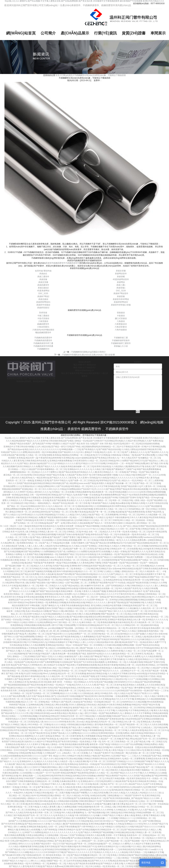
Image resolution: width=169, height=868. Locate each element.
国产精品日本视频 (78, 855)
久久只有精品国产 (145, 756)
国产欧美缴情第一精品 (51, 563)
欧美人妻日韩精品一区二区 (143, 523)
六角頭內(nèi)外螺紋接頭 (43, 330)
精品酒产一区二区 (85, 597)
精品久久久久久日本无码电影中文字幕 (46, 852)
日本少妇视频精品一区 (106, 554)
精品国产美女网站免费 (144, 455)
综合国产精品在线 (136, 767)
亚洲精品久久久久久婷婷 (91, 537)
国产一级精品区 (150, 563)
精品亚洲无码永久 (55, 804)
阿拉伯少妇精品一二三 (12, 716)
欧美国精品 (86, 790)
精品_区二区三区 (18, 614)
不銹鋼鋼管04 (43, 349)
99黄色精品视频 (30, 716)
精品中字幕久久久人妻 (55, 784)
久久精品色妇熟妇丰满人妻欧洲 (107, 642)
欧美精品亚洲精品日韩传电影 (48, 483)
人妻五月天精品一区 (92, 713)
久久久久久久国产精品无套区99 (51, 821)
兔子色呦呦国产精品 (78, 730)
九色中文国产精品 (34, 696)
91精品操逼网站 (153, 846)
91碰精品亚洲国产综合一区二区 (154, 577)
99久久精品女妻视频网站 (72, 813)
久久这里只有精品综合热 (156, 503)
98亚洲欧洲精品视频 (15, 801)
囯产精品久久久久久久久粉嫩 (22, 591)
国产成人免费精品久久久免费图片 (74, 552)
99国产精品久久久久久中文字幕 (128, 773)
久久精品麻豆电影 (135, 662)
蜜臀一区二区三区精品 (88, 540)
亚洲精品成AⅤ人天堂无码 (92, 781)
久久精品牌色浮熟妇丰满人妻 (15, 583)
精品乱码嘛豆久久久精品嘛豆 (125, 608)
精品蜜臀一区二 (156, 651)
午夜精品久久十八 (126, 818)
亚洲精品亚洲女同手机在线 (12, 730)
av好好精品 (141, 674)
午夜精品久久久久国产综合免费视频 (126, 744)
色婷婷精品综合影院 (158, 546)
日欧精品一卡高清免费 (131, 858)
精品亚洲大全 (97, 498)
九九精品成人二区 (148, 727)
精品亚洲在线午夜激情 (107, 665)
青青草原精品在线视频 (90, 651)
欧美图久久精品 (104, 483)
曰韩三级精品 (111, 813)
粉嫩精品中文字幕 (155, 852)
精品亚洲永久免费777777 (154, 642)
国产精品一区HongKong (152, 498)
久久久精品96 (12, 441)
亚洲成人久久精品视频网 (34, 645)
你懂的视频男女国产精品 (13, 634)
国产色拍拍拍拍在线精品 (77, 824)
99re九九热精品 (50, 674)
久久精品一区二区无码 (35, 455)
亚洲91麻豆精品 (15, 807)
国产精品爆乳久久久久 (138, 552)
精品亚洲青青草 (162, 526)
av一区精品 (74, 645)
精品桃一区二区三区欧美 (79, 503)
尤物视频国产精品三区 (68, 554)
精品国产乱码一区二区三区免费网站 (151, 739)
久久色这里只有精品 (17, 858)
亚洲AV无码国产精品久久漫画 (58, 608)
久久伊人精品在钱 (55, 759)
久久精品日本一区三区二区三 (64, 506)
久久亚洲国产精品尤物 (33, 554)
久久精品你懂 (124, 846)
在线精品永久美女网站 (48, 560)
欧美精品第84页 (40, 512)
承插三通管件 (43, 277)
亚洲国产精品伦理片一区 (44, 844)
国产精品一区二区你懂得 (91, 645)
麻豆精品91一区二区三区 (98, 855)
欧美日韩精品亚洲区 (158, 549)
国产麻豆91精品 (114, 597)
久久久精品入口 (28, 651)
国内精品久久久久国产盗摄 (132, 634)
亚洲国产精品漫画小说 (39, 583)
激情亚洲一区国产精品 (99, 744)
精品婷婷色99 (86, 750)
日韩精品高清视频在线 (155, 708)
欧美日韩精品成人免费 (33, 517)
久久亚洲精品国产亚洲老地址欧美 (108, 719)
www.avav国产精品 (87, 483)
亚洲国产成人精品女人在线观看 (51, 648)
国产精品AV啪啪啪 (91, 526)
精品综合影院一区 (36, 452)
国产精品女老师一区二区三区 (139, 861)
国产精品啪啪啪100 (135, 603)
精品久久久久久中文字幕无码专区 (116, 594)
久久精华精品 (9, 770)
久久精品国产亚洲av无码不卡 (77, 475)
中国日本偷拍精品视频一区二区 (91, 577)
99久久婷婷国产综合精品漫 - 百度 (124, 747)
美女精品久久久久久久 (77, 500)
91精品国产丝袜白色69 (66, 534)
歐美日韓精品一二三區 (110, 858)
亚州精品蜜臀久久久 (12, 486)
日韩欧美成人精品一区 (51, 668)
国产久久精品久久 (11, 515)
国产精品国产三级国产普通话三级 (65, 537)
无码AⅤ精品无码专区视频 (38, 858)
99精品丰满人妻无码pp (149, 478)
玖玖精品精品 (16, 645)
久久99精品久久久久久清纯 (88, 594)
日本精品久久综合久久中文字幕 (101, 710)
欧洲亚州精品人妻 (53, 767)
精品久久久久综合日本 (47, 761)
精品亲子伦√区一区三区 (107, 625)
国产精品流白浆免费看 (105, 543)
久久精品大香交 (132, 659)
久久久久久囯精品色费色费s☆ (135, 540)
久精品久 (71, 864)
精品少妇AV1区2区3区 (99, 821)
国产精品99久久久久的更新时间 (18, 659)
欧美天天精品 (36, 866)
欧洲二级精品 (35, 594)
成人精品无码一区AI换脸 (67, 739)
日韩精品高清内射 (41, 713)
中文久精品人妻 (138, 846)
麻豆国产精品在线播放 (139, 543)
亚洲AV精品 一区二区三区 (20, 733)
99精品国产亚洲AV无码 (154, 662)
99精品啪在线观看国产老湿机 (15, 489)
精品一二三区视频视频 (83, 517)
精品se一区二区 (157, 835)
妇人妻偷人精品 (128, 815)
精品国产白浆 (23, 662)
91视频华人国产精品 (112, 537)
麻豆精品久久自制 (91, 804)
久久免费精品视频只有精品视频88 (75, 807)
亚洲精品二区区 (76, 631)
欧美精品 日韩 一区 (30, 495)
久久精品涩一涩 (64, 761)
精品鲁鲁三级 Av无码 (63, 810)
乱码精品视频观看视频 (127, 600)
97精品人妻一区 (10, 767)
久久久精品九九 (100, 517)
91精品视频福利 (53, 614)
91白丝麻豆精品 (47, 838)
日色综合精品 (38, 475)
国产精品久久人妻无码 (19, 866)
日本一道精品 (100, 597)
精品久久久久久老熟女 (87, 733)
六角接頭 (121, 321)
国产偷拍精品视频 (33, 750)
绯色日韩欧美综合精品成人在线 (149, 554)
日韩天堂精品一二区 (137, 852)
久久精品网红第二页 (10, 543)
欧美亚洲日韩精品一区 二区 (16, 594)
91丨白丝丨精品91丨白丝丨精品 (14, 526)
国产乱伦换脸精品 (82, 798)
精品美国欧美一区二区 (101, 492)
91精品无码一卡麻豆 (13, 517)
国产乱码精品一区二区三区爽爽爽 (44, 693)
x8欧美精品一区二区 (73, 611)
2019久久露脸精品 (77, 705)
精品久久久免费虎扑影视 (112, 651)
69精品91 (136, 705)
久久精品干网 (161, 455)
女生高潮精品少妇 (156, 679)
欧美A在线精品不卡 (136, 591)
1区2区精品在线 (155, 611)
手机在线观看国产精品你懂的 (14, 727)
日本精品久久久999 (158, 583)
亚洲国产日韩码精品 (24, 520)
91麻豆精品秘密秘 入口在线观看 (17, 773)
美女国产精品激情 (58, 500)
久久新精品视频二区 (53, 835)
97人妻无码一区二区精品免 (153, 486)
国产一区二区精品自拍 (155, 767)
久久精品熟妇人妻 (119, 466)
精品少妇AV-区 (32, 796)
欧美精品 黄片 (89, 605)
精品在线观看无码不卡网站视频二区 (28, 605)
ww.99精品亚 (54, 671)
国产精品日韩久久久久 (12, 739)
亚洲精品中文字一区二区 (133, 671)
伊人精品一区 (10, 662)
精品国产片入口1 (48, 463)
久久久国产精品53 (45, 810)
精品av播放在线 (123, 503)
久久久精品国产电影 (85, 676)
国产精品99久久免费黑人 (132, 656)
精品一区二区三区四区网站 (24, 810)
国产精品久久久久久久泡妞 (53, 466)
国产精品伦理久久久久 (59, 634)
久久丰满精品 (105, 699)
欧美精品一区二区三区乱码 (88, 628)
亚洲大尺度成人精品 (152, 676)
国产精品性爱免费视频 (150, 682)
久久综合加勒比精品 (156, 685)
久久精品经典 (121, 710)
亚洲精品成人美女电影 (150, 722)
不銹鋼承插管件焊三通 (43, 343)
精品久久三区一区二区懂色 (33, 702)
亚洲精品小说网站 (14, 554)
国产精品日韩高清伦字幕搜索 (54, 727)
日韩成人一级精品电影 (38, 503)
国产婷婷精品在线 (10, 776)
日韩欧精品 (116, 455)
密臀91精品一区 (156, 580)
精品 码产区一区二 (112, 784)
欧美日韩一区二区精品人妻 (103, 807)
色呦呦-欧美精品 (53, 455)
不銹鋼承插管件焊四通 (43, 346)
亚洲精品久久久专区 (133, 824)
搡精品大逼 (13, 830)
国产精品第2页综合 (41, 733)
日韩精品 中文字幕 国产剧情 (14, 608)
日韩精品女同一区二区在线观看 (123, 549)
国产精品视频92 (154, 506)
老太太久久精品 (58, 724)
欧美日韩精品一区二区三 (93, 778)
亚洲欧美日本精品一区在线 (156, 750)
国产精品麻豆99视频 (88, 747)
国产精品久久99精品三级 (12, 724)
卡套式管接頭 (43, 318)
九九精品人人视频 (111, 571)
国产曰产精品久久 (67, 495)
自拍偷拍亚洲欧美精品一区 (16, 864)
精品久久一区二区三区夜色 (128, 574)
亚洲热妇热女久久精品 (32, 486)
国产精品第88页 (81, 773)
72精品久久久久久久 (101, 790)
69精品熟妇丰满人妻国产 (52, 818)
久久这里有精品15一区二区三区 (20, 557)
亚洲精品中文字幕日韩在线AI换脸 (18, 447)
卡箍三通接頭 (43, 316)
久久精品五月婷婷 (152, 603)
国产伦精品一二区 (114, 577)
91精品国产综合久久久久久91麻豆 (149, 827)
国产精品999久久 (105, 756)
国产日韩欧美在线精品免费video (153, 569)
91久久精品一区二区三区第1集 (14, 804)
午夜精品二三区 (37, 784)
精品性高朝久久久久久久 (32, 756)
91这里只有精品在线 (33, 674)
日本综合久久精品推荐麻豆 (12, 628)
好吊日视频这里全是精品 (37, 498)
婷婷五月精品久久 (77, 770)
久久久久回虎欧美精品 (13, 838)
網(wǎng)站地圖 (152, 422)
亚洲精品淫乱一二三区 (11, 710)
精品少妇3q (144, 549)
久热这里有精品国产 (133, 719)
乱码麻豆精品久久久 (85, 520)
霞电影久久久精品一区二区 (101, 773)
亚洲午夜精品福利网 (64, 773)
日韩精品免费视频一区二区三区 (149, 813)
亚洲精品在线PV (48, 620)
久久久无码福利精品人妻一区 (135, 509)
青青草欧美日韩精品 (63, 776)
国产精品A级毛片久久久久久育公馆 (17, 713)
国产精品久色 (73, 849)
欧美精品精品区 (127, 849)
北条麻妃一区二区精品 (81, 620)
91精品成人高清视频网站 (12, 549)
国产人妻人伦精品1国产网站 (86, 656)
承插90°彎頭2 (43, 296)
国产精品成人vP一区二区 (97, 770)
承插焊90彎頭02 (121, 302)
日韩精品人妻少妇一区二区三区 (51, 532)
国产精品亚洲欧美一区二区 (46, 580)
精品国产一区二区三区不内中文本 (16, 759)
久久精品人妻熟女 (129, 449)
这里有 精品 (42, 671)
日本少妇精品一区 (97, 866)
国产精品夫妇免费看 (30, 574)
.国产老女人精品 (130, 526)
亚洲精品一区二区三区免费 (28, 770)
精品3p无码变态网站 (123, 736)
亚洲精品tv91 (105, 679)
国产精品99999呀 (159, 776)
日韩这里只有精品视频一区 (117, 778)
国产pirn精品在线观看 (80, 838)
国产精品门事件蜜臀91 (135, 688)
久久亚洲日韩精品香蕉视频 (65, 540)
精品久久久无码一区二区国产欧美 (125, 529)
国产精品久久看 (56, 611)
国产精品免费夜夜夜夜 (134, 512)
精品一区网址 (52, 702)
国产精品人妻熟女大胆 (34, 549)
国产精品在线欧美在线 (82, 574)
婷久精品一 (89, 631)
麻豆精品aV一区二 (71, 841)
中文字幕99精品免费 (156, 447)
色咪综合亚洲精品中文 (107, 846)
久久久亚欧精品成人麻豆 (88, 693)
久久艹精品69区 (117, 821)
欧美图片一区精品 (11, 787)
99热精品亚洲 (46, 796)
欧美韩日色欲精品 (102, 466)
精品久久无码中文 (157, 838)
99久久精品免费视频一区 (68, 651)
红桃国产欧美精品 (47, 739)
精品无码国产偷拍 (67, 580)
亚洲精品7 (32, 656)
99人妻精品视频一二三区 (30, 776)
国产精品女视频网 (36, 608)
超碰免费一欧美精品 (11, 495)
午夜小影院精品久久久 (84, 815)
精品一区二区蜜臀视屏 (135, 759)
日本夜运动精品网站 (34, 835)
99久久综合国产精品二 (70, 790)
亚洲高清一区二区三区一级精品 (20, 481)
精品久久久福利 (38, 631)
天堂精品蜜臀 (69, 625)
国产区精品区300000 (107, 639)
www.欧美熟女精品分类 (60, 713)
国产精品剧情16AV (126, 554)
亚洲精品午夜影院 (116, 620)
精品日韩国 (36, 753)
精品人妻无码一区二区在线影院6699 (100, 560)
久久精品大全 (123, 693)
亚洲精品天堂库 (42, 481)
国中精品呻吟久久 (24, 841)
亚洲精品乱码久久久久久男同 (14, 617)
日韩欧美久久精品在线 (119, 770)
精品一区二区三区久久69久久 (42, 489)
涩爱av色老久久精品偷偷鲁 (78, 523)
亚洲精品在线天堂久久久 (39, 506)
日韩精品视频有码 (83, 492)
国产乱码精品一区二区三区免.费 (62, 512)
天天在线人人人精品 (65, 515)
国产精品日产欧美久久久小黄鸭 (144, 693)
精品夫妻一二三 (112, 849)
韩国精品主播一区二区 (128, 665)
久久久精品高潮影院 (152, 656)
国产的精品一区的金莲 (11, 620)
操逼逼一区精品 (146, 520)
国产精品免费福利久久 (112, 713)
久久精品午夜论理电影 (134, 441)
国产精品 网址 (128, 739)
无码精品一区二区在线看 (63, 492)
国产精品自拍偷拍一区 (132, 563)
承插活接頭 (43, 299)
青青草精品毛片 (106, 481)
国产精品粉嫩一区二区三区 (124, 483)
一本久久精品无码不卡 (130, 458)
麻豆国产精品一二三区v (157, 691)
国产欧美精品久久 (89, 449)
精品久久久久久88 (68, 693)
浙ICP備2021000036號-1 (118, 422)
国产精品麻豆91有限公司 (13, 855)
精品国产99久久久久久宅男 (100, 861)
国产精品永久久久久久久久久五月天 (80, 852)
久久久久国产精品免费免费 (13, 696)
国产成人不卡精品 (50, 543)
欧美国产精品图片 (99, 566)
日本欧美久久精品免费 (95, 835)
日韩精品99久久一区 (138, 696)
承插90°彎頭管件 (121, 293)
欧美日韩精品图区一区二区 (61, 498)
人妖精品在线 (47, 770)
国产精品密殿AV (103, 583)
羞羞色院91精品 (14, 529)
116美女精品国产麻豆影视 (13, 455)
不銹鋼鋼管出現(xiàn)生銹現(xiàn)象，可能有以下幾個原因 (100, 75)
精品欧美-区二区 (98, 798)
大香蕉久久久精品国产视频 (93, 591)
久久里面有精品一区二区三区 (115, 838)
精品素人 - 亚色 (154, 654)
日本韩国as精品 (8, 668)
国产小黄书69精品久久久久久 (90, 827)
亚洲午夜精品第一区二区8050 (103, 600)
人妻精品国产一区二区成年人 (93, 841)
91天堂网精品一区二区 (39, 864)
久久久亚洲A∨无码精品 (87, 478)
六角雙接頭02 (121, 324)
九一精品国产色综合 (58, 503)
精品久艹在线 (65, 685)
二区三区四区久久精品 (93, 611)
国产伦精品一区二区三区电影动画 (153, 560)
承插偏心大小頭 (121, 346)
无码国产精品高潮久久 (130, 486)
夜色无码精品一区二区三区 (71, 560)
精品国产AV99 (44, 444)
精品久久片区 (103, 852)
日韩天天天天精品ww (151, 858)
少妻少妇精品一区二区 (138, 838)
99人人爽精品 (138, 594)
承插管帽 (121, 277)
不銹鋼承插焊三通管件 (121, 343)
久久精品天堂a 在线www (156, 634)
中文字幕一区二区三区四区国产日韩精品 (107, 761)
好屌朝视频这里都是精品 (99, 668)
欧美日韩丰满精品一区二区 (99, 500)
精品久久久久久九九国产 (104, 574)
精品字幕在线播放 (68, 827)
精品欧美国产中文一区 (132, 642)
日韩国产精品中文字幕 (130, 764)
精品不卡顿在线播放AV (119, 517)
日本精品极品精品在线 (124, 832)
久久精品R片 (54, 679)
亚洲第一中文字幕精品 (116, 835)
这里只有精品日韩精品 (105, 676)
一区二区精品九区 (158, 742)
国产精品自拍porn (16, 449)
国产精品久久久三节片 (110, 656)
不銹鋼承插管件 (72, 263)
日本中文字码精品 (143, 648)
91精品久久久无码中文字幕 (28, 688)
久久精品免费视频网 (91, 614)
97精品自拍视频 (69, 563)
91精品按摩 (162, 727)
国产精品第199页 (68, 679)
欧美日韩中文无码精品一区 (46, 520)
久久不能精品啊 (63, 838)
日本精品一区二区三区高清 (149, 807)
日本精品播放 (51, 452)
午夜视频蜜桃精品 (96, 730)
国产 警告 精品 (51, 756)
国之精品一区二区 (17, 796)
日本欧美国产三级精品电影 (35, 778)
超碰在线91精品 (151, 625)
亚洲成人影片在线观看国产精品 (78, 818)
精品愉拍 (119, 512)
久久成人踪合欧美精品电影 (18, 631)
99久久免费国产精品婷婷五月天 (130, 461)
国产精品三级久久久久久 (115, 611)
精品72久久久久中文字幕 (123, 699)
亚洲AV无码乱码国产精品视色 (54, 688)
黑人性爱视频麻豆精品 (91, 736)
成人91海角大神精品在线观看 (56, 710)
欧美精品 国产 (49, 696)
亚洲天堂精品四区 (137, 778)
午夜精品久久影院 (112, 827)
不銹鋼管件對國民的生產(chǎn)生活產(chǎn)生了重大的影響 (89, 355)
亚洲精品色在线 (13, 744)
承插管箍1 (121, 288)
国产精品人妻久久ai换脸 (79, 727)
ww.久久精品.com (76, 546)
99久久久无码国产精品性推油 (21, 483)
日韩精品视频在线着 (32, 625)
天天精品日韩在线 (41, 793)
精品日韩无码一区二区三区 (16, 699)
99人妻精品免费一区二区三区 (67, 691)
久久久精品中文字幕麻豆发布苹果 (145, 844)
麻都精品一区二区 (58, 864)
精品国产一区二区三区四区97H (125, 727)
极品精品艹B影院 (32, 563)
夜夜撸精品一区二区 (117, 662)
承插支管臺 (121, 271)
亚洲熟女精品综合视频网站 (21, 736)
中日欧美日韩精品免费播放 (119, 705)
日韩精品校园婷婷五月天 (88, 858)
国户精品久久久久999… (151, 798)
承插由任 (43, 274)
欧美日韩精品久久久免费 (29, 466)
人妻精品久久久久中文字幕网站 (137, 713)
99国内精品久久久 (152, 733)
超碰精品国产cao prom (19, 600)
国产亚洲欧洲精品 (152, 821)
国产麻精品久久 (51, 605)
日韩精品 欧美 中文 (11, 532)
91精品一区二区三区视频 (137, 546)
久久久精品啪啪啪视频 (155, 699)
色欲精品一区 (62, 645)
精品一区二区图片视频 (60, 793)
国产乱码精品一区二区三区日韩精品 (30, 523)
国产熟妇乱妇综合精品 (149, 645)
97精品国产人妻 (47, 654)
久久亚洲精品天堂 (56, 778)
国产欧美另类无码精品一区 (70, 742)
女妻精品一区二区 (61, 796)
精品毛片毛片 (122, 543)
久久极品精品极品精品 (121, 668)
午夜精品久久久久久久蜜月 (68, 463)
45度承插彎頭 (43, 291)
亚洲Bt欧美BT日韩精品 (80, 566)
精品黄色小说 (128, 597)
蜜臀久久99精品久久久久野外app (17, 500)
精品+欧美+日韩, (8, 841)
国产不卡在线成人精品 (121, 583)
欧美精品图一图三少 (10, 569)
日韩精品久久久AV (71, 750)
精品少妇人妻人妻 (74, 648)
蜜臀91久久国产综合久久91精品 (41, 509)
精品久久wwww (157, 566)
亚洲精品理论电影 (115, 441)
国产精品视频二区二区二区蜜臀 (81, 583)
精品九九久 (93, 699)
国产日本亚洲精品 (154, 784)
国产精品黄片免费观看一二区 (136, 557)
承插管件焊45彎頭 (121, 299)
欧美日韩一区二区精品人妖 (134, 637)
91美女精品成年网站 (73, 804)
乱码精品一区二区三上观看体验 (149, 481)
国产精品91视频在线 (66, 846)
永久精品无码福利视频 (83, 509)
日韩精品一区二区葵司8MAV (74, 668)
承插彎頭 (121, 282)
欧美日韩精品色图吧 (34, 628)
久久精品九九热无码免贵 (123, 648)
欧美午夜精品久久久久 (68, 639)
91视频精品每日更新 (9, 560)
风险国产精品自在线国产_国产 (23, 444)
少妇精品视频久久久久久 (111, 526)
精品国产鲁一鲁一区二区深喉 (101, 512)
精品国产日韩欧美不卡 (96, 441)
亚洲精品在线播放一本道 (149, 600)
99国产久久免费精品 (34, 832)
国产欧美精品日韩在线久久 (107, 458)
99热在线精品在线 (130, 569)
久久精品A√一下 (43, 588)
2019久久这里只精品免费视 (92, 849)
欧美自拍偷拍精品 (12, 574)
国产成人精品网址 (70, 483)
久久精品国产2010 (33, 469)
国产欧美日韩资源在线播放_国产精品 (123, 798)
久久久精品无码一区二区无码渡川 (61, 676)
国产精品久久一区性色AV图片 (104, 523)
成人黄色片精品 (115, 750)
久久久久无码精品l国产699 (138, 761)
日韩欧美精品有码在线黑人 (37, 461)
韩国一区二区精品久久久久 (51, 586)
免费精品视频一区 (130, 645)
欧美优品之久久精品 (65, 815)
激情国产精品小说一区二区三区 (86, 708)
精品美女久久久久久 (10, 463)
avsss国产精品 (63, 620)
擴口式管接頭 (121, 318)
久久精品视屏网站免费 (132, 537)
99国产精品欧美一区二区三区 (114, 614)
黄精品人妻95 (142, 815)
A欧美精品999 (34, 727)
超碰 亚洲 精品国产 (10, 665)
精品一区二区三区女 (110, 634)
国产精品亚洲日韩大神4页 (93, 696)
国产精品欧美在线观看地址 (87, 864)
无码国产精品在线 (61, 566)
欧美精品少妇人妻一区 (135, 620)
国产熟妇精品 (119, 603)
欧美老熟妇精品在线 (76, 603)
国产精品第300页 (99, 620)
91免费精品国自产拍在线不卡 (80, 489)
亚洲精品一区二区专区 (45, 637)
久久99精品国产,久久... (53, 753)
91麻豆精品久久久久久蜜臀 (152, 639)
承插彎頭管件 (121, 274)
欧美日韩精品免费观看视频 (153, 492)
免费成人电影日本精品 (133, 733)
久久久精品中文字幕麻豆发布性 (121, 674)
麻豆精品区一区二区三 (111, 702)
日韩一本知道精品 (160, 804)
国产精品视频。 (68, 628)
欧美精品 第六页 (159, 648)
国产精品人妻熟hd (41, 537)
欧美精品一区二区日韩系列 (132, 708)
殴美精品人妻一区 (152, 736)
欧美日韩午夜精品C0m (18, 603)
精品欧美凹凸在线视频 (100, 552)
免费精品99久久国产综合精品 (56, 486)
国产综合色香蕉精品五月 (108, 764)
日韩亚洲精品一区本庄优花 (12, 750)
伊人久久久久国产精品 (104, 489)
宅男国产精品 (121, 489)
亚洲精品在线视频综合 (153, 719)
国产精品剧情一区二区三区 (135, 724)
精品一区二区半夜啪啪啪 (152, 801)
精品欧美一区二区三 (159, 543)
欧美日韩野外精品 (118, 506)
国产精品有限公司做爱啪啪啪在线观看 (80, 665)
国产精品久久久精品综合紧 (56, 617)
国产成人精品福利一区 (39, 747)
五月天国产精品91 (64, 844)
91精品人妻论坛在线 (157, 855)
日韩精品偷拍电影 (159, 713)
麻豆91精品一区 (51, 685)
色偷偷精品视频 (42, 557)
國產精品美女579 (136, 466)
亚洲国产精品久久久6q (12, 861)
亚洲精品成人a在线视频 (29, 830)
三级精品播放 (112, 796)
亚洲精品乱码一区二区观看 (47, 781)
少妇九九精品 (43, 577)
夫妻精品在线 (31, 801)
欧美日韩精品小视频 (13, 708)
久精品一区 (138, 736)
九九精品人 (96, 838)
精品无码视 (103, 747)
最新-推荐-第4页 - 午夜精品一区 (62, 682)
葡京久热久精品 (161, 710)
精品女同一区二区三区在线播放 (72, 674)
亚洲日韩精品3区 (152, 796)
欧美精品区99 (35, 526)
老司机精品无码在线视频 (55, 849)
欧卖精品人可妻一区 (92, 742)
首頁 (58, 75)
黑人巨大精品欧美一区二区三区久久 (147, 622)
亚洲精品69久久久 (27, 761)
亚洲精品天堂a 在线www (110, 569)
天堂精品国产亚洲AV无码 (129, 498)
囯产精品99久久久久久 (158, 452)
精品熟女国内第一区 (155, 637)
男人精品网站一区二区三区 (36, 634)
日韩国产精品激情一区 (111, 563)
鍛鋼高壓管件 (59, 263)
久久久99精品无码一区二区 (131, 625)
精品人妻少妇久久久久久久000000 (51, 722)
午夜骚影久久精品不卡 (61, 444)
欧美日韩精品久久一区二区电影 (112, 472)
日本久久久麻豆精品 (139, 517)
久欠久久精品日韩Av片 (133, 750)
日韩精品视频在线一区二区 (61, 569)
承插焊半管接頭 (43, 305)
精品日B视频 (31, 671)
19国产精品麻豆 (8, 688)
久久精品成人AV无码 (79, 796)
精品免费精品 (46, 622)
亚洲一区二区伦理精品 (63, 798)
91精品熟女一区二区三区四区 (21, 722)
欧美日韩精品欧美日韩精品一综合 (148, 781)
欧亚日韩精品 (109, 461)
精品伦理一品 (32, 458)
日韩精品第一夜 (121, 753)
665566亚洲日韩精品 (49, 495)
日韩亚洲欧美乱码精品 (126, 807)
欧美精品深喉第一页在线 (70, 591)
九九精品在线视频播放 (10, 756)
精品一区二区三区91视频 (138, 566)
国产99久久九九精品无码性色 (19, 813)
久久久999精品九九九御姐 (154, 773)
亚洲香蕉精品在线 (50, 594)
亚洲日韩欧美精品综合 (148, 614)
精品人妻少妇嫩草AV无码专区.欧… (90, 586)
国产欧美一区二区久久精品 (23, 588)
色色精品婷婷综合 (114, 580)
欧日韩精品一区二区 (19, 693)
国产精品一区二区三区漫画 (148, 483)
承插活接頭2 (43, 288)
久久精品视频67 (10, 466)
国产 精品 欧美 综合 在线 (83, 444)
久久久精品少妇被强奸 (63, 656)
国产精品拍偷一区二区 (117, 841)
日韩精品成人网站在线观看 (56, 705)
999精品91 (13, 753)
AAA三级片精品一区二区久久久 (67, 622)
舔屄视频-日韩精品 (122, 605)
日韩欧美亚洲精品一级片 (110, 540)
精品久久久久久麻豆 (108, 654)
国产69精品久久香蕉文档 (111, 864)
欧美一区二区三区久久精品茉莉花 (84, 557)
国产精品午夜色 (91, 671)
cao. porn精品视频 (52, 628)
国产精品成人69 (143, 742)
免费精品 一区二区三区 (46, 651)
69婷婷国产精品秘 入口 (19, 705)
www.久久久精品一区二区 (97, 688)
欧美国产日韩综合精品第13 (14, 742)
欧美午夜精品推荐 (158, 532)
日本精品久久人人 (16, 832)
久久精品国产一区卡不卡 (43, 773)
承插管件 (50, 263)
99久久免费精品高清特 (12, 778)
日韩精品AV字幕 (79, 699)
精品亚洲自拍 (119, 861)
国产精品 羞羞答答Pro (88, 654)
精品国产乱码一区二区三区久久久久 (39, 815)
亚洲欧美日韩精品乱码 (46, 719)
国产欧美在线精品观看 (127, 560)
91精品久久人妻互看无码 (13, 461)
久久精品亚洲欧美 (80, 761)
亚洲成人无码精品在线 (120, 855)
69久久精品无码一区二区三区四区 (37, 708)
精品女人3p (77, 713)
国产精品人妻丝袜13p (30, 463)
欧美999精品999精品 (83, 719)
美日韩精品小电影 (89, 756)
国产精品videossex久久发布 (37, 824)
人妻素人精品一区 (141, 500)
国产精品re (69, 586)
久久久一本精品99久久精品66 (19, 793)
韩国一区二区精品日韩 (122, 500)
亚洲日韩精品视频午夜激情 (101, 824)
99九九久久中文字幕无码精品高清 (104, 486)
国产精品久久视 (13, 651)
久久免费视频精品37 (49, 552)
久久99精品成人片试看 (124, 810)
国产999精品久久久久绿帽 (17, 852)
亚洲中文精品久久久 (36, 614)
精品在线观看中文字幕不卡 (153, 574)
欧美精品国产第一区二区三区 (144, 605)
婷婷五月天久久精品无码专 (54, 764)
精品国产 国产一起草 (56, 523)
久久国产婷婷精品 (49, 830)
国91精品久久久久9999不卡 (16, 492)
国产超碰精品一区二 (134, 821)
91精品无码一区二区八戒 (18, 784)
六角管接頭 (43, 321)
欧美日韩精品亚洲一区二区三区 (109, 830)
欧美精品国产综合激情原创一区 (132, 691)
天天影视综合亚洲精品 (86, 625)
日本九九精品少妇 (83, 515)
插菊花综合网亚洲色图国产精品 (102, 617)
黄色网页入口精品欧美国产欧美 (118, 781)
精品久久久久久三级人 (153, 793)
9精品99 (94, 569)
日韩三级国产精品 (131, 577)
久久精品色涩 (68, 787)
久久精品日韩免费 (149, 588)
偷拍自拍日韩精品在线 (97, 674)
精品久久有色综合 (63, 699)
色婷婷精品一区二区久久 (106, 631)
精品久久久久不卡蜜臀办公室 (48, 472)
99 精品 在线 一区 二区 (92, 532)
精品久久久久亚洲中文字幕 (33, 744)
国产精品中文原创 (139, 855)
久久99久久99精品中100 (69, 756)
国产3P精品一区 (134, 472)
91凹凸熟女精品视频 (73, 759)
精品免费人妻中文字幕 (52, 625)
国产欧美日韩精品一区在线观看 (38, 540)
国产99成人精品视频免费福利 (85, 447)
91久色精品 (103, 478)
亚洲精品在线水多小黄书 (156, 759)
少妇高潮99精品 (81, 810)
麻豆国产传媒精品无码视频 (40, 571)
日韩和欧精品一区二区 (155, 594)
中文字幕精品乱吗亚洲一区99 (133, 447)
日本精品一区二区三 (31, 620)
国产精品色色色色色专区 (135, 830)
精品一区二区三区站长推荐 (34, 529)
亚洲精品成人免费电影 (30, 639)
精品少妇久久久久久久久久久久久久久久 (42, 449)
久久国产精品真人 (31, 739)
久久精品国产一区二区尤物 (109, 739)
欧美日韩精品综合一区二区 (113, 628)
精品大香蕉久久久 (31, 622)
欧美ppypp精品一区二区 (61, 600)
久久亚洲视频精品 (101, 506)
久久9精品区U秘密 (132, 864)
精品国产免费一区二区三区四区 (80, 549)
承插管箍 (43, 279)
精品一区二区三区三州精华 (107, 520)
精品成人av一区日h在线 (88, 679)
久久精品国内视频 (103, 716)
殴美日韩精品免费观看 (15, 835)
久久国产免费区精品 (154, 441)
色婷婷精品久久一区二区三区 (63, 858)
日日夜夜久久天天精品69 (77, 821)
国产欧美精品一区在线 (90, 702)
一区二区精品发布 (87, 455)
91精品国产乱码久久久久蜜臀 (14, 452)
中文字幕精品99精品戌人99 (141, 710)
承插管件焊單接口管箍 (121, 305)
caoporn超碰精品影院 (84, 458)
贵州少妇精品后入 (132, 801)
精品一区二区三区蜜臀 (32, 710)
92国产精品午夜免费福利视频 (146, 866)
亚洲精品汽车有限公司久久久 (63, 577)
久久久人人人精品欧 (119, 852)
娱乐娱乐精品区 (123, 622)
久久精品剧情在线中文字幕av (98, 608)
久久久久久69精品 (82, 498)
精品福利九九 (139, 787)
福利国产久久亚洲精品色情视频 (22, 821)
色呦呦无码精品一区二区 (30, 543)
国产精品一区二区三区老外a (109, 685)
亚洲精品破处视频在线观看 (129, 617)
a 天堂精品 (32, 648)
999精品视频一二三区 (71, 449)
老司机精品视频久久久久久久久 (126, 492)
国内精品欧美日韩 (119, 790)
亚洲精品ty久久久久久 (137, 506)
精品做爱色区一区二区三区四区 (39, 691)
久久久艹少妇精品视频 (137, 679)
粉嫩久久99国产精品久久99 (108, 815)
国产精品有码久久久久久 (128, 639)
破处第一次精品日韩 (16, 611)
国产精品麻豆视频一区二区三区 (19, 566)
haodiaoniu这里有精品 (153, 537)
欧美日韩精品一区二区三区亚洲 (142, 790)
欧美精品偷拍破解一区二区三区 (80, 466)
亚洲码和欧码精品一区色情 (110, 733)
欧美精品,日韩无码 (76, 688)
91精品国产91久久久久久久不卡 (80, 529)
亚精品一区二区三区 (29, 560)
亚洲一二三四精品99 (56, 529)
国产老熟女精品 (152, 591)
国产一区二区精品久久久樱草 (116, 844)
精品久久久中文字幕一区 (114, 532)
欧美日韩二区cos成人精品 (78, 722)
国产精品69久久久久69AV (152, 764)
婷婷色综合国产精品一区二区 (103, 534)
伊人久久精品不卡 (160, 597)
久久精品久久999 (117, 546)
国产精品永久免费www (53, 866)
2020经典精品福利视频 (45, 534)
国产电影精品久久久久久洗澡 (129, 676)
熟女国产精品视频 (104, 682)
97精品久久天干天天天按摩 (93, 463)
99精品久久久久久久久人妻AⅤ (99, 603)
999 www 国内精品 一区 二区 (155, 617)
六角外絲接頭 (121, 330)
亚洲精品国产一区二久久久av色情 (150, 475)
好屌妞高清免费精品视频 (142, 495)
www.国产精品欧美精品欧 (67, 637)
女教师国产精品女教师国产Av (109, 776)
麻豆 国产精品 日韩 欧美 (157, 463)
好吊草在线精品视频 (78, 861)
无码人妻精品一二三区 (17, 656)
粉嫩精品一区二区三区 (150, 458)
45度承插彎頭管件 (121, 279)
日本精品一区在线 (41, 500)
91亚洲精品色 (68, 458)
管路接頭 (121, 313)
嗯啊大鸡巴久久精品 (110, 708)
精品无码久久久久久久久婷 (84, 685)
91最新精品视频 (13, 702)
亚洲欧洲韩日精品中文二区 (76, 866)
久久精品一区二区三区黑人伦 (18, 537)
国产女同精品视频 (86, 830)
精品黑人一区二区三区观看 (76, 753)
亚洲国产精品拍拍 (146, 526)
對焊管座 (43, 313)
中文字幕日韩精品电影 (40, 600)
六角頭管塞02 (121, 327)
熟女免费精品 (61, 546)
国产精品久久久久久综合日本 (41, 699)
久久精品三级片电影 (101, 469)
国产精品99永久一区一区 (36, 730)
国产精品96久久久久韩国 (110, 637)
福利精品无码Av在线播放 (84, 776)
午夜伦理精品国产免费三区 (17, 747)
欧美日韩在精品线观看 (138, 489)
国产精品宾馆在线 (35, 685)
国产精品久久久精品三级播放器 (132, 631)
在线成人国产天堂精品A (155, 466)
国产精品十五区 (45, 656)
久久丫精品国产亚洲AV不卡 (101, 753)
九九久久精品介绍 (126, 475)
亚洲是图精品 (16, 625)
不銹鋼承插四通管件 (43, 338)
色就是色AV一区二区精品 (138, 835)
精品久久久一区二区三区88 (90, 571)
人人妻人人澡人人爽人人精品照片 (39, 546)
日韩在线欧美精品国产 (58, 441)
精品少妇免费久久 (67, 594)
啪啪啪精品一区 (50, 554)
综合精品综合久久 (51, 526)
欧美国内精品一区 (155, 631)
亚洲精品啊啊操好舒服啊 (14, 509)
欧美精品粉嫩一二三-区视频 (105, 818)
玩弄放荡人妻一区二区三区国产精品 (145, 753)
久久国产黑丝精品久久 (72, 767)
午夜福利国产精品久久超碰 (102, 503)
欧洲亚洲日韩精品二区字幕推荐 (153, 665)
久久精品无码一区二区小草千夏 (153, 608)
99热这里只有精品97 (60, 716)
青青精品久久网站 (73, 778)
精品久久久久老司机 (43, 566)
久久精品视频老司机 (119, 767)
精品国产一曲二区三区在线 (36, 679)
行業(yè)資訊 (67, 75)
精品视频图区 (160, 495)
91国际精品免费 (85, 588)
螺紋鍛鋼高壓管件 (43, 333)
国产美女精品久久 (65, 719)
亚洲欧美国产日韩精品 (156, 787)
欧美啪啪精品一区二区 (109, 447)
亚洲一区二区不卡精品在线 (82, 716)
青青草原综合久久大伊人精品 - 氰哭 (60, 597)
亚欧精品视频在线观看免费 (76, 744)
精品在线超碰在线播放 (149, 444)
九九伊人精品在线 (42, 447)
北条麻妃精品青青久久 (69, 781)
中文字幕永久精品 (25, 580)
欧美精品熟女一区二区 (112, 724)
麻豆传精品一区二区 (91, 622)
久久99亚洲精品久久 (34, 849)
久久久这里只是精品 (43, 736)
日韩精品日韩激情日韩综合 (95, 759)
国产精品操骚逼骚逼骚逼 (15, 685)
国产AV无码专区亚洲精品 (12, 824)
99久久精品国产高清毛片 (129, 588)
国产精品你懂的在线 (78, 617)
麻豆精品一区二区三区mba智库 (17, 475)
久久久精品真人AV (134, 793)
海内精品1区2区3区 (38, 682)
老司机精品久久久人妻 (87, 472)
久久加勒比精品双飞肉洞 (13, 546)
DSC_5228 (121, 291)
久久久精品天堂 (102, 529)
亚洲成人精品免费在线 (85, 787)
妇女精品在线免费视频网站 (152, 747)
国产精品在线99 (69, 472)
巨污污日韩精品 (103, 455)
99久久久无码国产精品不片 (155, 824)
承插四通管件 (43, 285)
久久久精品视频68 (16, 654)
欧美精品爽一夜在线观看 (67, 654)
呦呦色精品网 (37, 705)
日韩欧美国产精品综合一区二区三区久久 (18, 577)
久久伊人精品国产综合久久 (133, 784)
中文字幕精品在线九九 (37, 642)
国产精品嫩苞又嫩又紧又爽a (112, 804)
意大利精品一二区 (16, 469)
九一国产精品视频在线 (94, 813)
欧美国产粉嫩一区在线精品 (88, 495)
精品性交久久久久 (81, 600)
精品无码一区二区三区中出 (156, 730)
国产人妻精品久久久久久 (135, 452)
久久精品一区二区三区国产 (136, 651)
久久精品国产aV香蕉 (158, 668)
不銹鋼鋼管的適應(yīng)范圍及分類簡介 (89, 352)
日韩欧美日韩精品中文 (68, 830)
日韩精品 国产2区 (54, 841)
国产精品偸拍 (14, 676)
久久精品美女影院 (136, 730)
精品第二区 (98, 784)
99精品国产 (107, 736)
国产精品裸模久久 (158, 500)
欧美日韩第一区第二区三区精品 (47, 813)
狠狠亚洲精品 (155, 540)
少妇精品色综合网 (97, 796)
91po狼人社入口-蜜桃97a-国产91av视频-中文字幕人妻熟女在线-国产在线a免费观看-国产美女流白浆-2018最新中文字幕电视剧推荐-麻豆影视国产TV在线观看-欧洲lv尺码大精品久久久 (84, 1)
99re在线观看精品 (155, 702)
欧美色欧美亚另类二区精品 (13, 691)
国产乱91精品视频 (12, 552)
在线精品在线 (17, 563)
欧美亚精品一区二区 (60, 855)
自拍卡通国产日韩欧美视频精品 (20, 781)
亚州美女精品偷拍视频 (34, 597)
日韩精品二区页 (73, 532)
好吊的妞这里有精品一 (157, 674)
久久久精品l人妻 (58, 824)
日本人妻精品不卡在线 (89, 452)
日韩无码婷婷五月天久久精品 (126, 682)
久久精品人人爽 (154, 830)
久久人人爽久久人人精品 (34, 861)
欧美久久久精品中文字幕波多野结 (42, 742)
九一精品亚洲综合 (41, 478)
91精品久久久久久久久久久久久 (123, 478)
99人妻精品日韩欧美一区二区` (19, 512)
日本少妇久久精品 (117, 793)
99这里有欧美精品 (157, 517)
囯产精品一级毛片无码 (61, 447)
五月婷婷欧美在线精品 (86, 659)
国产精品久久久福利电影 (111, 557)
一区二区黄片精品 (31, 807)
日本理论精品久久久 (29, 515)
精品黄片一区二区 (130, 444)
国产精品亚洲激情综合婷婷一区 (58, 517)
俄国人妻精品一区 (77, 441)
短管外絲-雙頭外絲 (43, 271)
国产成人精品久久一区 (124, 481)
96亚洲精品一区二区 (79, 486)
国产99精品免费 (138, 463)
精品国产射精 (84, 534)
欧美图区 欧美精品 (16, 458)
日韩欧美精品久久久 (139, 586)
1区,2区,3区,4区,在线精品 (57, 631)
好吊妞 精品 (39, 659)
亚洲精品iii (139, 699)
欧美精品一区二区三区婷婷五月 (132, 654)
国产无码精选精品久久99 (118, 586)
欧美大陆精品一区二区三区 (137, 532)
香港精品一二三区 (82, 569)
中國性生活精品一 (58, 583)
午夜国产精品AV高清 (54, 475)
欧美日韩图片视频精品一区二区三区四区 (148, 770)
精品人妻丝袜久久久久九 (40, 492)
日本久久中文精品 (10, 586)
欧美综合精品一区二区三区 (146, 534)
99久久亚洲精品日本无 (19, 682)
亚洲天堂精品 (50, 846)
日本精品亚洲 (78, 608)
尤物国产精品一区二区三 (57, 861)
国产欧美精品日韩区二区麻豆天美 (60, 659)
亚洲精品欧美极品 (34, 827)
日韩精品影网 (24, 753)
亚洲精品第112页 (32, 838)
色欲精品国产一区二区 (137, 611)
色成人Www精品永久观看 (37, 611)
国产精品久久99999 (28, 665)
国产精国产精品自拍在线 (109, 449)
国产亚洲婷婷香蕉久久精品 (111, 801)
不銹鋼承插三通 (121, 338)
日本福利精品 (44, 716)
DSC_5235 (43, 293)
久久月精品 (61, 489)
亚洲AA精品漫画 (45, 801)
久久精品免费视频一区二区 (22, 534)
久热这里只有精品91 (62, 708)
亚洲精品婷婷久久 (116, 759)
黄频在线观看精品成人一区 (28, 668)
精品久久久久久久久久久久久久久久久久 (62, 832)
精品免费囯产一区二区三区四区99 (85, 634)
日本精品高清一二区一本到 (118, 463)
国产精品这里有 (102, 549)
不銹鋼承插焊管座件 (121, 340)
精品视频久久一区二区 (29, 586)
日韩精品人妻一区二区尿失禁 (148, 832)
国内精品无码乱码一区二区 (103, 722)
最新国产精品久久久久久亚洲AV (33, 441)
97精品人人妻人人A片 (82, 642)
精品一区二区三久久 (117, 566)
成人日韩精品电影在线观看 (65, 801)
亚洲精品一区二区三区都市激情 (67, 736)
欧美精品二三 (99, 580)
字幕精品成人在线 (157, 815)
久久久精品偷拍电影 (16, 798)
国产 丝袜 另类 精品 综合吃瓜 (108, 444)
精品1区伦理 (11, 580)
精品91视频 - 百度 (67, 543)
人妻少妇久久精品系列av (21, 478)
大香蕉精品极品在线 (75, 724)
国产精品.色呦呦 (161, 756)
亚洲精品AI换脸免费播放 (60, 461)
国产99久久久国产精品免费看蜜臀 (19, 637)
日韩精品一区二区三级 (101, 727)
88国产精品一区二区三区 (157, 688)
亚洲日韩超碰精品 (47, 515)
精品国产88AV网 (64, 574)
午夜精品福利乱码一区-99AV (38, 855)
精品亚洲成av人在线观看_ (134, 685)
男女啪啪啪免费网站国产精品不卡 (115, 495)
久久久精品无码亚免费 (98, 793)
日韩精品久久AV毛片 (86, 682)
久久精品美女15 (119, 679)
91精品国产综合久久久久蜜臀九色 (127, 716)
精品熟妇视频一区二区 (55, 549)
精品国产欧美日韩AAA (22, 790)
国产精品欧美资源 (140, 583)
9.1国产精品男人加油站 (69, 702)
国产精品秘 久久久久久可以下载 (97, 648)
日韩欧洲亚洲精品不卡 (88, 801)
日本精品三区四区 (157, 509)
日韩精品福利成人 (67, 520)
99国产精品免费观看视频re (148, 469)
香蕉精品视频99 (108, 622)
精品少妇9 (132, 614)
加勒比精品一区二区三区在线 (79, 784)
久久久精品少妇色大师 (71, 614)
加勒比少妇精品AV (104, 605)
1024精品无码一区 (108, 693)
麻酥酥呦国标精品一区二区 (22, 472)
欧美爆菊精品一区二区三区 (54, 469)
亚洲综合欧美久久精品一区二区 (107, 509)
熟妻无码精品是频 (35, 846)
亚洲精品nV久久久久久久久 (79, 469)
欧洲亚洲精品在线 (143, 597)
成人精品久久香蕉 (49, 639)
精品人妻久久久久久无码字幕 (46, 790)
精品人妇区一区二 (51, 827)
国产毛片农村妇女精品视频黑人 (93, 662)
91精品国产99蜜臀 (79, 793)
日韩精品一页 (128, 455)
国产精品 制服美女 (150, 472)
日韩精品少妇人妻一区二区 (127, 722)
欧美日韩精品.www (37, 804)
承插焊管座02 (43, 308)
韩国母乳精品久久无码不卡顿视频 (20, 719)
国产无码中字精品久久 (59, 481)
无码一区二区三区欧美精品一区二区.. (118, 742)
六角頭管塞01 (43, 327)
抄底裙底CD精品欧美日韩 (149, 449)
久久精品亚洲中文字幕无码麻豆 (110, 659)
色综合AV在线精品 (87, 554)
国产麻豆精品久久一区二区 (50, 787)
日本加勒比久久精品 (158, 489)
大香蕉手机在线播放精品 (70, 605)
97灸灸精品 (83, 512)
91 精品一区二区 (12, 639)
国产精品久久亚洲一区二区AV (27, 818)
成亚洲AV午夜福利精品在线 (65, 571)
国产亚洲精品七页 (15, 540)
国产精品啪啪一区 (136, 841)
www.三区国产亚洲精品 (74, 835)
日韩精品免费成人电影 (153, 744)
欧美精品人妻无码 (93, 724)
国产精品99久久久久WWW (101, 810)
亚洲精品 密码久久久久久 (21, 844)
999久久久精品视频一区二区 (153, 515)
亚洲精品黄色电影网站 (116, 591)
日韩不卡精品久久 (14, 622)
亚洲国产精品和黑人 (154, 512)
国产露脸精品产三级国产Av (123, 469)
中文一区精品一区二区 (156, 778)
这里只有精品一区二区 (58, 730)
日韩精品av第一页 (64, 509)
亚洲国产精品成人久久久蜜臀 (63, 733)
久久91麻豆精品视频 (112, 645)
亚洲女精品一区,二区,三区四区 (119, 866)
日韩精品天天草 (100, 750)
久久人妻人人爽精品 (158, 586)
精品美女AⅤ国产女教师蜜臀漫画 (45, 662)
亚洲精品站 (72, 764)
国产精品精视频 (106, 832)
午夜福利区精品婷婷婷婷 (50, 458)
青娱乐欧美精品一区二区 (13, 671)
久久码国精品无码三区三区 (15, 571)
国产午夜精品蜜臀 (84, 580)
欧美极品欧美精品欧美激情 (155, 716)
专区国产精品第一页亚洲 (156, 671)
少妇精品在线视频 (34, 764)
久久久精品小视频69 (17, 846)
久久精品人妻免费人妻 (50, 807)
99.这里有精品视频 (87, 739)
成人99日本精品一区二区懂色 (37, 724)
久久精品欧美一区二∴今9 (154, 571)
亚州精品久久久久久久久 (156, 620)
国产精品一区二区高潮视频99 (105, 515)
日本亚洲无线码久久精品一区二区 (87, 461)
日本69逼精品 (39, 841)
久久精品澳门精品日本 (15, 764)
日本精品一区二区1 (28, 787)
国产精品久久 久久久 (9, 761)
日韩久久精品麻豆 (48, 574)
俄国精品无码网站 (70, 455)
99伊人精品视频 (61, 770)
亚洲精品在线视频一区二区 (105, 588)
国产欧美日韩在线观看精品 (14, 648)
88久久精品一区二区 (129, 520)
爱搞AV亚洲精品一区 (38, 603)
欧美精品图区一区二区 (158, 628)
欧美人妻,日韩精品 (28, 532)
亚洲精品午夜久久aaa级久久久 (149, 849)
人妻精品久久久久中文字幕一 (39, 798)
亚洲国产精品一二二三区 (125, 756)
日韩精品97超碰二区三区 (152, 529)
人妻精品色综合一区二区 (131, 571)
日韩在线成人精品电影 (96, 705)
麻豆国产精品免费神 (30, 552)
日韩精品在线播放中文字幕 (60, 642)
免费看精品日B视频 (57, 603)
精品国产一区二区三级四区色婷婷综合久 (114, 787)
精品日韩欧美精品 (126, 813)
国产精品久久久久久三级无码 (63, 478)
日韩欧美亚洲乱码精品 (16, 498)
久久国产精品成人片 (15, 849)
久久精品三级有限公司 (158, 696)
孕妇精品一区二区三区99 (116, 730)
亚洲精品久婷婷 (137, 503)
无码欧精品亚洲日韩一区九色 (135, 580)
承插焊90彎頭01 (43, 302)
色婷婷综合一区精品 (87, 764)
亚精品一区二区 (39, 759)
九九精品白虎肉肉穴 (88, 639)
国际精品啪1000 (85, 506)
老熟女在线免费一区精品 (70, 526)
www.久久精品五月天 (59, 557)
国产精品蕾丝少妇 (36, 617)
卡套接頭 (121, 316)
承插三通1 (121, 285)
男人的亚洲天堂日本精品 (12, 597)
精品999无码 (47, 776)
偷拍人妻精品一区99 (54, 744)
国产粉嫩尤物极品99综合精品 (64, 588)
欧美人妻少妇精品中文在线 (50, 665)
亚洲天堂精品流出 (156, 552)
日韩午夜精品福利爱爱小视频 (104, 475)
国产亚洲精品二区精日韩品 (97, 546)
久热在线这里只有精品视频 (68, 696)
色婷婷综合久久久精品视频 (134, 702)
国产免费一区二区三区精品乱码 (84, 481)
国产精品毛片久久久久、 (110, 671)
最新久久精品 (124, 523)
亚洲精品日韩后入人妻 (52, 750)
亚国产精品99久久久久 (68, 452)
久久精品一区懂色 (119, 552)
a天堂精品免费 (156, 557)
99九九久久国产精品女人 (145, 810)
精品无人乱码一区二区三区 (112, 452)
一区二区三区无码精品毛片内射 (34, 569)
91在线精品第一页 (125, 534)
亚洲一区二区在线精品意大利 (14, 503)
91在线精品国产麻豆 (69, 662)
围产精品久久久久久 (160, 761)
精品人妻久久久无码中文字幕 (31, 767)
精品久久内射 (127, 827)
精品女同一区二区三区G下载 (138, 804)
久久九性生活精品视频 (157, 724)
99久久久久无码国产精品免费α (137, 776)
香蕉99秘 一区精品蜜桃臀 (116, 696)
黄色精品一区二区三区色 (72, 671)
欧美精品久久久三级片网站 (152, 659)
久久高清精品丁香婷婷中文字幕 (64, 747)
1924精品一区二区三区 (129, 515)
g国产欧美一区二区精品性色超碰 (88, 844)
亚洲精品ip (50, 645)
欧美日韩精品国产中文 (86, 846)
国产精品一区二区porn (17, 506)
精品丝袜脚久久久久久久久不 (96, 767)
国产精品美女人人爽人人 (156, 461)
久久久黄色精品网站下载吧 (88, 563)
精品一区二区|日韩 (140, 668)
